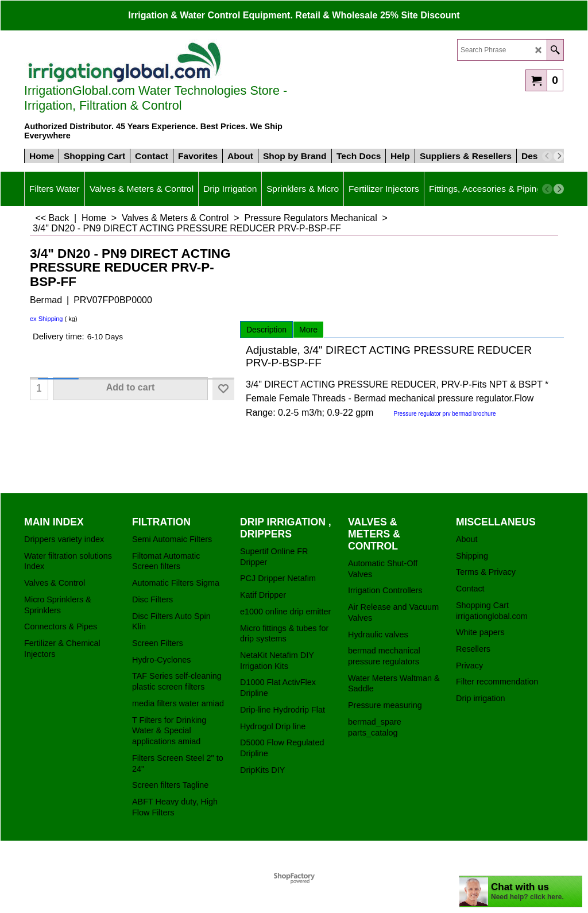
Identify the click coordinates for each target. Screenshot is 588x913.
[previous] (547, 156)
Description (266, 330)
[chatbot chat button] (521, 891)
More (308, 330)
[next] (559, 156)
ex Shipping (47, 319)
